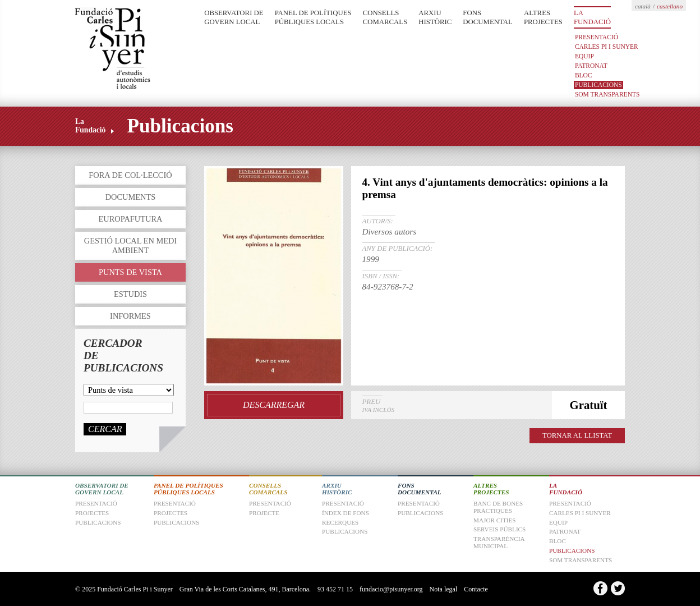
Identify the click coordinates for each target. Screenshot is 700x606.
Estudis (130, 294)
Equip (584, 56)
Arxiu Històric (435, 17)
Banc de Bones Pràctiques (498, 507)
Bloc (584, 75)
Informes (130, 316)
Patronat (591, 66)
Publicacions (598, 85)
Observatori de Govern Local (234, 17)
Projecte (264, 513)
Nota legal (444, 589)
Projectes (171, 513)
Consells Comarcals (385, 17)
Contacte (476, 589)
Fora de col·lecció (130, 175)
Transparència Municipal (499, 542)
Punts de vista (130, 272)
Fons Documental (488, 17)
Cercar (105, 429)
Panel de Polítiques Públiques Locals (313, 17)
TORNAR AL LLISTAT (577, 435)
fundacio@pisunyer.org (391, 589)
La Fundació (592, 17)
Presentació (597, 37)
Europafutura (131, 219)
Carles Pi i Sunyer (607, 47)
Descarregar (274, 405)
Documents (131, 197)
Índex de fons (346, 513)
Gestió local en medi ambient (130, 245)
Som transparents (607, 94)
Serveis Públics (499, 529)
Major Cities (495, 520)
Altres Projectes (543, 17)
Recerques (340, 522)
